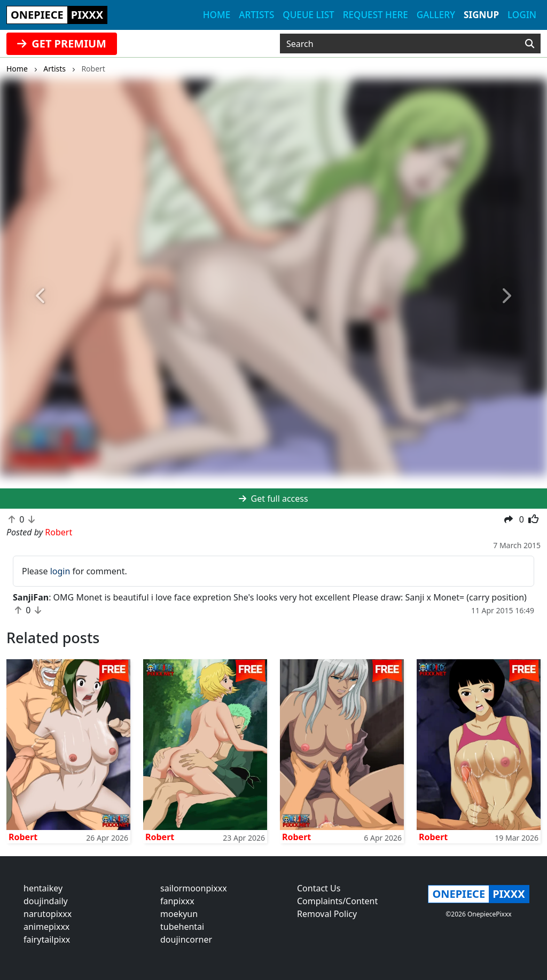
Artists (256, 15)
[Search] (530, 44)
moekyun (179, 914)
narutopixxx (48, 914)
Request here (376, 15)
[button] (41, 296)
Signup (481, 15)
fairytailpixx (47, 939)
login (60, 571)
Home (217, 15)
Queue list (308, 15)
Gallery (436, 15)
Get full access (273, 499)
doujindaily (46, 901)
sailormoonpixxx (194, 888)
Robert (23, 837)
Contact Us (319, 888)
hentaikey (43, 888)
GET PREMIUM (62, 44)
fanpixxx (177, 901)
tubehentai (182, 927)
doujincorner (186, 939)
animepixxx (46, 927)
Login (522, 15)
